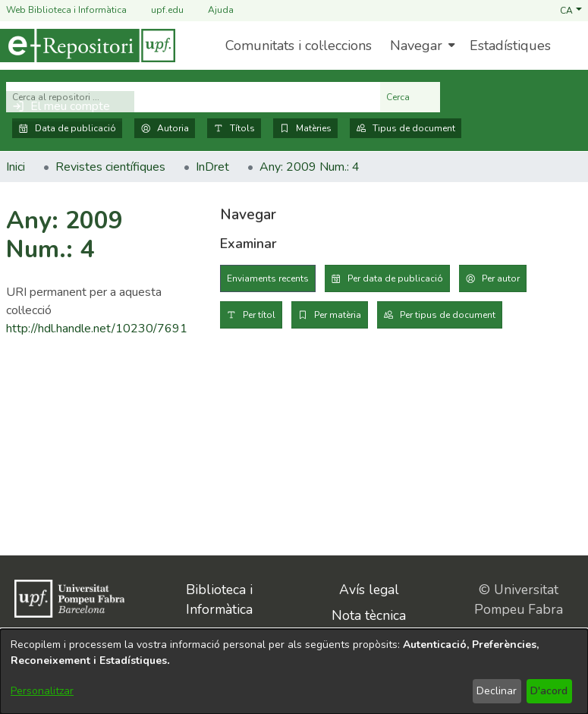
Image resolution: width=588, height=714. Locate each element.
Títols (234, 128)
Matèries (305, 128)
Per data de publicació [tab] (395, 278)
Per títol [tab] (259, 315)
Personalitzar (42, 691)
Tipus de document (406, 128)
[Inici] (88, 46)
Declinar (497, 691)
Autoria (165, 128)
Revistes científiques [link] (110, 167)
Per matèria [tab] (338, 315)
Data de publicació (67, 128)
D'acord (549, 691)
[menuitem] (421, 46)
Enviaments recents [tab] (268, 278)
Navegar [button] (416, 46)
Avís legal (369, 590)
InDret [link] (212, 167)
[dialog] (294, 672)
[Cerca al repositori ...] (193, 97)
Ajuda (212, 10)
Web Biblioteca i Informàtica (66, 10)
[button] (571, 10)
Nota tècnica (369, 615)
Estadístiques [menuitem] (510, 46)
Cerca (410, 97)
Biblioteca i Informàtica (219, 599)
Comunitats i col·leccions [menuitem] (299, 46)
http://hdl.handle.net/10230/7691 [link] (97, 329)
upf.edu (158, 10)
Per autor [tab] (501, 278)
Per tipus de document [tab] (448, 315)
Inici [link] (16, 167)
